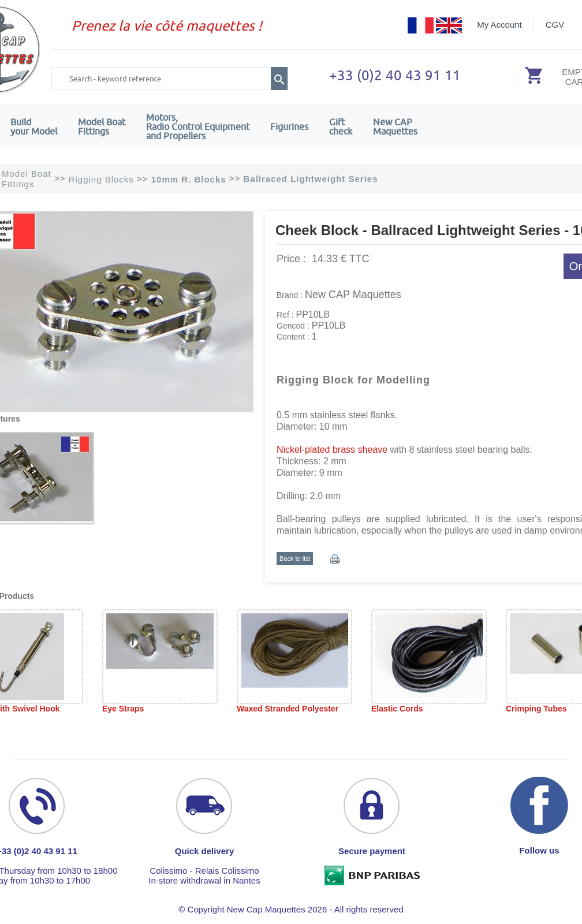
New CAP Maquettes (353, 295)
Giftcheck (341, 126)
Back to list (295, 558)
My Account (499, 25)
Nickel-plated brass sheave (332, 450)
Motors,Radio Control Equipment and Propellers (198, 126)
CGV (555, 25)
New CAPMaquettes (395, 126)
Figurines (289, 126)
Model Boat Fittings (102, 126)
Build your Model (34, 126)
